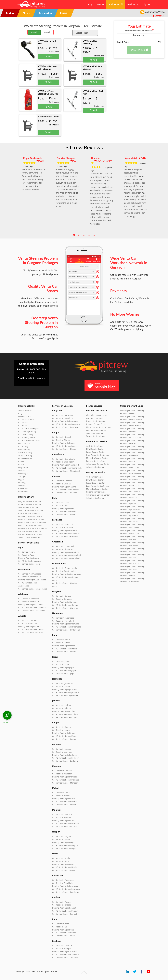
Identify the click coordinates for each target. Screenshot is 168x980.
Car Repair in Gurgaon (62, 599)
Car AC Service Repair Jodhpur (65, 714)
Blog (90, 4)
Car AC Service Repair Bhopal (65, 446)
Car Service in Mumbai (62, 814)
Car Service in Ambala (28, 620)
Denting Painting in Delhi (63, 509)
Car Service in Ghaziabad (63, 546)
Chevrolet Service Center (97, 415)
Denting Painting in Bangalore (65, 421)
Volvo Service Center (95, 467)
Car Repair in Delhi (60, 506)
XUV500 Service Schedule (29, 537)
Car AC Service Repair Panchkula (66, 889)
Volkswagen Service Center (98, 464)
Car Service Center (26, 419)
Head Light (23, 473)
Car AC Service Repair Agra (30, 561)
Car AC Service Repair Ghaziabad (67, 555)
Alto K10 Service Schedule (30, 504)
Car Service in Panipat (62, 902)
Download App (25, 416)
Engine (21, 480)
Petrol (34, 32)
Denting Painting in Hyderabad (66, 624)
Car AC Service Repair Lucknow (66, 758)
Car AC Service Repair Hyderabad (67, 627)
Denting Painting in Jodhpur (64, 711)
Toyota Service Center (96, 436)
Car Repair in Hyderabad (63, 621)
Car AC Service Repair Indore (65, 649)
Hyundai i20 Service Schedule (31, 519)
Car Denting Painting (27, 431)
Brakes (21, 461)
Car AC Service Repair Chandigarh (67, 468)
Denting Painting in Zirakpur (65, 952)
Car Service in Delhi (61, 502)
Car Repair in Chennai (62, 484)
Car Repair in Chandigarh (63, 462)
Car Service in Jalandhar (63, 683)
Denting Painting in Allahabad (31, 605)
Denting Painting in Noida (63, 864)
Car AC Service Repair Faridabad (66, 533)
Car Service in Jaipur (61, 662)
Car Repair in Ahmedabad (30, 577)
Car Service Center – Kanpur (64, 739)
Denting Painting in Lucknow (65, 755)
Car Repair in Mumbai (62, 817)
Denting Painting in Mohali (64, 799)
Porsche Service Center (96, 461)
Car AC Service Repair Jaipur (64, 671)
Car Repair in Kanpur (61, 730)
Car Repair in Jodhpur (62, 708)
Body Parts (23, 488)
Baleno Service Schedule (29, 513)
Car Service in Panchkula (63, 880)
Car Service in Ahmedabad (30, 574)
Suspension (23, 468)
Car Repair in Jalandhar (62, 686)
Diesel (47, 32)
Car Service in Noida (61, 858)
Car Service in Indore (61, 640)
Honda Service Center (96, 421)
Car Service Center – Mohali (64, 805)
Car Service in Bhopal (62, 437)
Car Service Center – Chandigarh (66, 471)
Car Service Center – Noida (64, 870)
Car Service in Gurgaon (62, 596)
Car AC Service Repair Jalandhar (66, 692)
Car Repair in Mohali (61, 796)
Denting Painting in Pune (63, 930)
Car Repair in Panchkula (63, 883)
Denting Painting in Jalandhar (65, 689)
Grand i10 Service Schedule (30, 516)
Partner (100, 4)
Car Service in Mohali (61, 793)
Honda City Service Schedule (31, 525)
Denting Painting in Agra (29, 558)
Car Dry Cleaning (26, 434)
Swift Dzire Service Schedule (31, 510)
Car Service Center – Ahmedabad (33, 589)
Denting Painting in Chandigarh (66, 465)
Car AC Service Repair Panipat (65, 911)
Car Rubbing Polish (27, 438)
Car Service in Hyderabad (63, 618)
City (146, 4)
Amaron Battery (25, 453)
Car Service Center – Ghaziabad (66, 558)
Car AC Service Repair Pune (64, 933)
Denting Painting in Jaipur (63, 667)
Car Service (23, 423)
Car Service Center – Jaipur (64, 674)
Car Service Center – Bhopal (64, 449)
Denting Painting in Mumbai (64, 820)
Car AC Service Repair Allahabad (32, 608)
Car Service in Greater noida (64, 568)
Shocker (22, 470)
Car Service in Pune (61, 924)
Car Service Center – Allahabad (32, 611)
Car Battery (23, 446)
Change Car (159, 16)
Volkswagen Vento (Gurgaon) (139, 30)
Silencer (22, 485)
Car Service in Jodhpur (62, 705)
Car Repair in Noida (61, 861)
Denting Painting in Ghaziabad (66, 552)
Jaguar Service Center (96, 452)
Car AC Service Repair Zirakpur (66, 955)
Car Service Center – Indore (64, 652)
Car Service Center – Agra (29, 564)
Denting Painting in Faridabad (65, 530)
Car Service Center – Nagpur (65, 848)
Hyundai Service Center (96, 424)
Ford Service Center (95, 418)
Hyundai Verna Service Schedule (32, 522)
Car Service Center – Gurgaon (65, 608)
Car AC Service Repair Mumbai (66, 824)
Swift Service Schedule (28, 507)
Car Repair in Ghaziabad (63, 549)
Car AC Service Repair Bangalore (66, 424)
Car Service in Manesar (62, 771)
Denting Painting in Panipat (64, 908)
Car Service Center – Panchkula (66, 892)
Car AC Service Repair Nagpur (65, 845)
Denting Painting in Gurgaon (65, 602)
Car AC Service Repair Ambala (31, 630)
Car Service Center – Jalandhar (65, 695)
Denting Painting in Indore (64, 646)
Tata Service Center (95, 433)
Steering (22, 483)
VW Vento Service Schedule (30, 534)
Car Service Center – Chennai (65, 493)
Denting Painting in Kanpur (64, 733)
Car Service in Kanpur (62, 727)
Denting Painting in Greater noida (67, 574)
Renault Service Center (96, 430)
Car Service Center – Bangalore (66, 427)
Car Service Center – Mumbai (65, 826)
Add (49, 56)
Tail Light (22, 477)
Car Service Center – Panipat (65, 914)
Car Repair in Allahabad (29, 602)
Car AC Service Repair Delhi (64, 512)
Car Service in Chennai (62, 481)
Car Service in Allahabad (29, 599)
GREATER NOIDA (104, 161)
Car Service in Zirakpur (62, 946)
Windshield (23, 492)
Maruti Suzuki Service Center (99, 427)
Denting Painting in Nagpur (64, 842)
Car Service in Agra (27, 552)
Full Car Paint (24, 443)
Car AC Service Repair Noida (64, 867)
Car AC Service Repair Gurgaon (66, 605)
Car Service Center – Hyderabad (66, 630)
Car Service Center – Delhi (64, 515)
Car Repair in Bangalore (63, 418)
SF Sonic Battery (25, 455)
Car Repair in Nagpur (61, 839)
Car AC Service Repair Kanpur (65, 736)
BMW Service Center (95, 449)
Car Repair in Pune (60, 927)
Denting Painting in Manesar (65, 777)
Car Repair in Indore (61, 643)
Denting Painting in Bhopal (64, 443)
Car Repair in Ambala (28, 623)
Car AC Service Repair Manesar (66, 780)
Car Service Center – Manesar (65, 783)
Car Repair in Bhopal (61, 440)
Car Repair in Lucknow (62, 752)
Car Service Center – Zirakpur (65, 958)
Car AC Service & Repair (29, 428)
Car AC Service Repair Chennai (66, 490)
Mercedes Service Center (97, 458)
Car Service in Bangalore (63, 415)
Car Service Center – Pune (64, 936)
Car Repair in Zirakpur (62, 949)
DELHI (41, 161)
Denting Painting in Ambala (30, 626)
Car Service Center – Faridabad (66, 536)
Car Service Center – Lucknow (65, 761)
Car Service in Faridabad (63, 524)
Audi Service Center (95, 446)
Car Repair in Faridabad (63, 527)
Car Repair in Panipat (61, 905)
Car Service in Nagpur (62, 836)
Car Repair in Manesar (62, 774)
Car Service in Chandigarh (63, 459)
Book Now (116, 4)
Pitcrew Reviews (84, 147)
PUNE (143, 158)
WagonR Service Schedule (30, 501)
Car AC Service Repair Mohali (65, 802)
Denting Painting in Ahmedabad (32, 580)
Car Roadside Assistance (29, 440)
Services (133, 4)
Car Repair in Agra (26, 555)
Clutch (21, 465)
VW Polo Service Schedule (30, 531)
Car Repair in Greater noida (64, 571)
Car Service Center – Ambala (31, 632)
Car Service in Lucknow (62, 749)
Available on (101, 385)
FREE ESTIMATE (8, 722)
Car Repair (23, 425)
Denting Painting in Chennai (64, 487)
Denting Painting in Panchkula (65, 886)
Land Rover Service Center (98, 455)
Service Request (25, 410)
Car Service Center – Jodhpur (65, 717)
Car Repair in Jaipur (61, 664)
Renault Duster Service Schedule (33, 528)
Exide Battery (24, 450)
